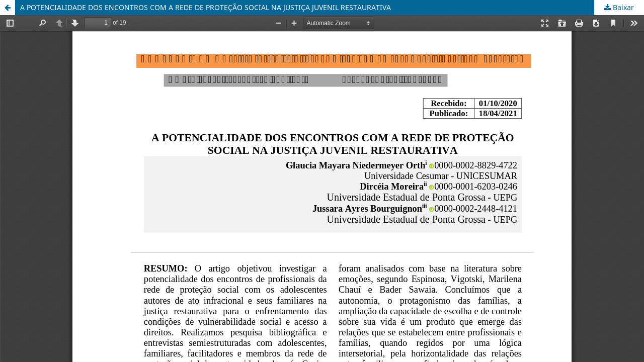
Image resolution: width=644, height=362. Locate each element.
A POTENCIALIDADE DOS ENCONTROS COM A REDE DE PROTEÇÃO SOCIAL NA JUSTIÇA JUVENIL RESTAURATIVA (206, 7)
